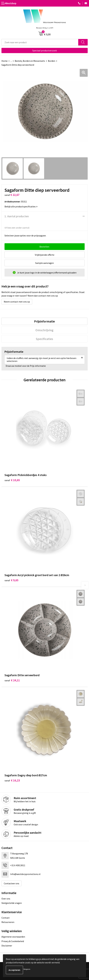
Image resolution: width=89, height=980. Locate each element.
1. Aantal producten (17, 216)
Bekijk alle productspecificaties (21, 206)
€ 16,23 (12, 780)
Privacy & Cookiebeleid (13, 941)
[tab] (44, 321)
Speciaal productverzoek (45, 50)
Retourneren (8, 922)
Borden (52, 61)
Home (5, 61)
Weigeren (27, 969)
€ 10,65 (12, 480)
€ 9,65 (11, 580)
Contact (6, 918)
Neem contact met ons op (17, 302)
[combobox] (40, 42)
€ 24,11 (12, 680)
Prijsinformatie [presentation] (44, 321)
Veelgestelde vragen (12, 903)
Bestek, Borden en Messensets (30, 61)
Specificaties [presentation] (44, 339)
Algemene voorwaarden (13, 937)
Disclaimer (7, 946)
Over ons (6, 899)
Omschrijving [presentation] (44, 330)
